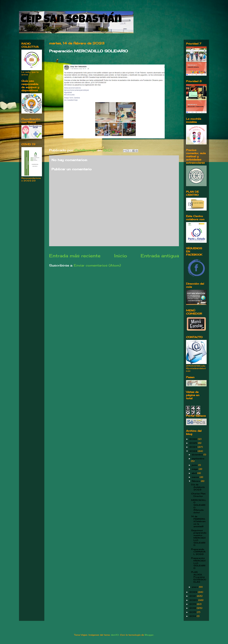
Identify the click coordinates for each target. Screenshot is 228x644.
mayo (195, 469)
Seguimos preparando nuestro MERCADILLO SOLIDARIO (199, 538)
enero (195, 587)
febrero (196, 481)
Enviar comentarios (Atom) (97, 265)
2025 (194, 443)
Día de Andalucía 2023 (198, 487)
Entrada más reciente (75, 256)
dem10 (115, 635)
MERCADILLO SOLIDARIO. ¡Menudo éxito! (199, 506)
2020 (194, 600)
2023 (193, 451)
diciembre (198, 455)
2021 (193, 596)
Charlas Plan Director (198, 495)
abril (195, 473)
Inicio (121, 256)
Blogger (149, 635)
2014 (193, 616)
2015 (193, 612)
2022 (194, 592)
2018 (193, 608)
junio (195, 465)
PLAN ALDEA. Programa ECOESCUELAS (199, 577)
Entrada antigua (160, 256)
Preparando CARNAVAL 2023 (198, 552)
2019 (193, 604)
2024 (193, 447)
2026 (194, 439)
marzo (196, 477)
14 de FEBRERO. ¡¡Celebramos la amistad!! (198, 521)
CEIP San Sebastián (71, 20)
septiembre (198, 459)
